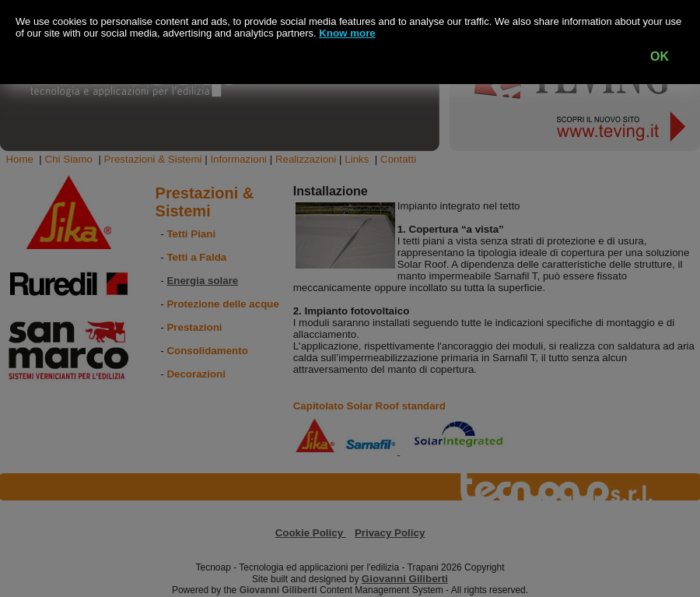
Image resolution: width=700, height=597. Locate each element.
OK (660, 56)
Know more (347, 33)
